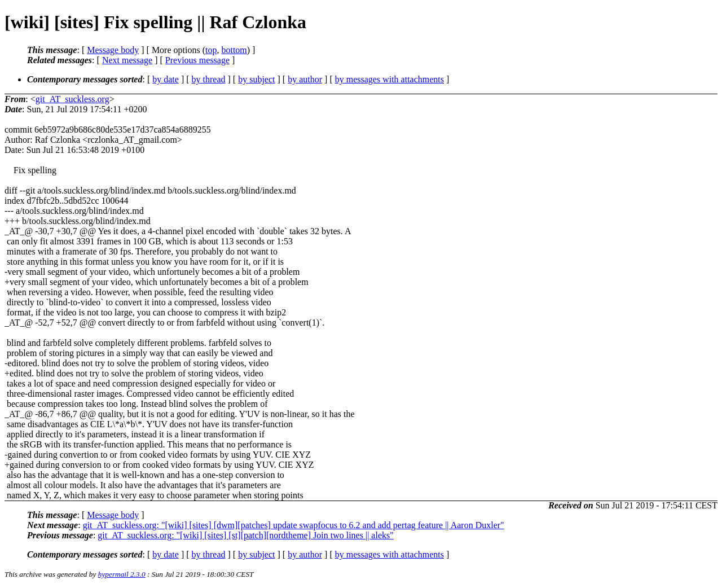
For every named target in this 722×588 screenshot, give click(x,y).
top (211, 50)
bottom (234, 50)
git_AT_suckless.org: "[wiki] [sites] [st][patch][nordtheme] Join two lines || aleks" (245, 535)
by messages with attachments (389, 79)
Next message (127, 60)
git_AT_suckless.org (72, 99)
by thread (209, 79)
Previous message (197, 60)
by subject (256, 79)
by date (166, 79)
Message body (113, 50)
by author (305, 79)
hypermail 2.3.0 (122, 574)
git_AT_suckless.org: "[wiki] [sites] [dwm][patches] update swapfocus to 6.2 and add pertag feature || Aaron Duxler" (294, 525)
